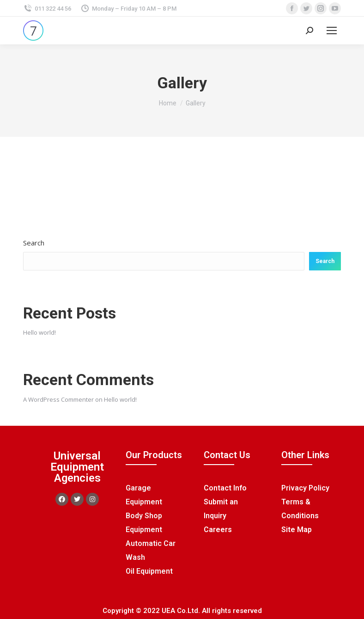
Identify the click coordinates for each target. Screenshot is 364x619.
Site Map (297, 530)
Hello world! (39, 332)
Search (34, 243)
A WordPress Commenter (58, 399)
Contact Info (225, 488)
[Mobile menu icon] (332, 31)
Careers (218, 530)
